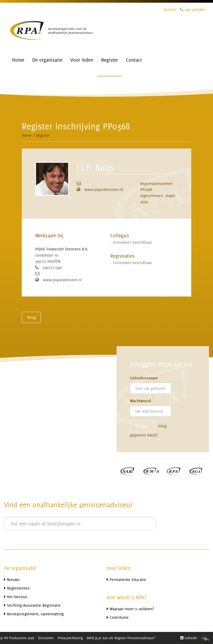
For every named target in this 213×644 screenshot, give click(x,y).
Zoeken (170, 10)
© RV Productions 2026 (17, 638)
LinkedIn (189, 638)
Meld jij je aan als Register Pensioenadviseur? (121, 638)
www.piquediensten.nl (104, 189)
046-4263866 (192, 10)
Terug (31, 317)
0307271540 (52, 267)
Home (27, 135)
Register (43, 135)
